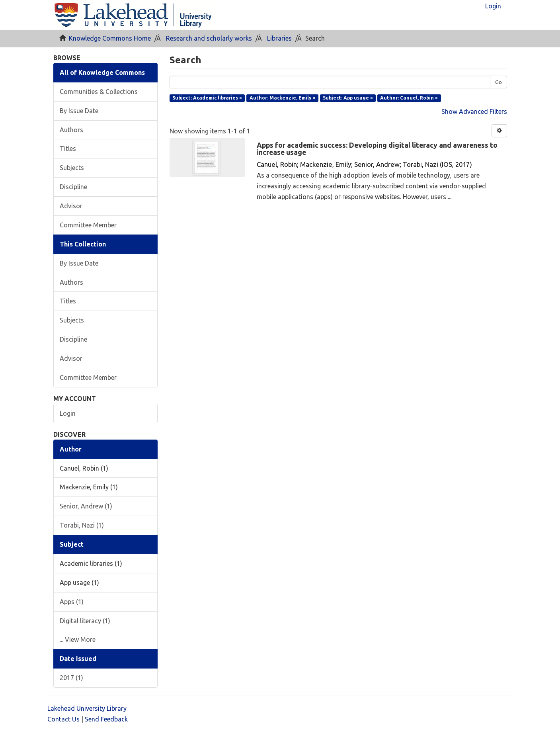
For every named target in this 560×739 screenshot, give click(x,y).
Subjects (72, 168)
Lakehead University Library (87, 708)
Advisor (71, 206)
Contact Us (63, 719)
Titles (68, 149)
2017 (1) (71, 678)
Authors (71, 130)
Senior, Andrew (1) (86, 506)
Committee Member (88, 225)
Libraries (279, 38)
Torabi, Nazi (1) (82, 525)
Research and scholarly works (209, 38)
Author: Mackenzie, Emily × (283, 98)
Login (68, 413)
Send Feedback (106, 719)
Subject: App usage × (348, 98)
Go (499, 82)
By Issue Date (79, 111)
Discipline (73, 187)
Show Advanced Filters (474, 111)
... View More (78, 639)
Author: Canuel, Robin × (409, 98)
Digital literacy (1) (85, 621)
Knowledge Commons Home (110, 38)
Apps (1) (72, 602)
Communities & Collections (99, 92)
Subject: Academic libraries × (207, 98)
